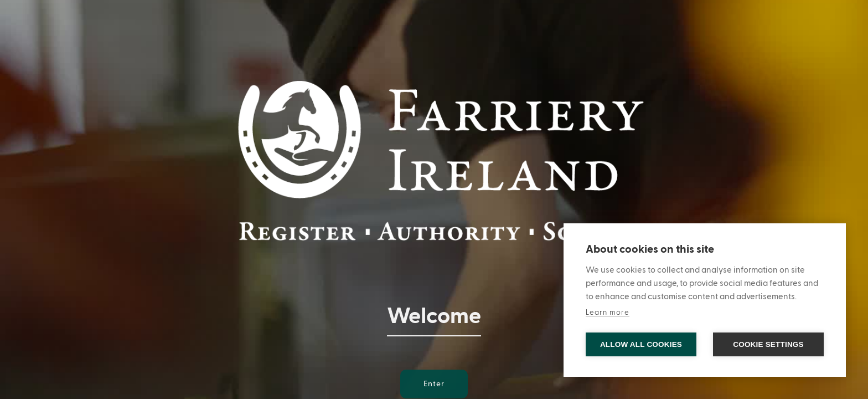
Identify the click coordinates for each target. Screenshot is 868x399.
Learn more (608, 313)
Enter (434, 384)
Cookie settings (768, 344)
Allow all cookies (641, 344)
